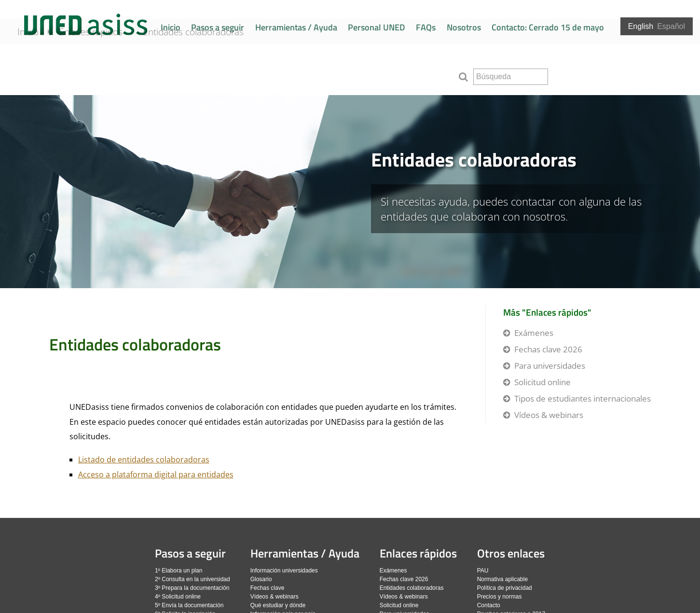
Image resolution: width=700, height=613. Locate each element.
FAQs (426, 27)
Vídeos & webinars (549, 415)
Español (671, 26)
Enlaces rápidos (104, 73)
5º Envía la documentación (189, 605)
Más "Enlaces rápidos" (547, 312)
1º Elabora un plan (178, 571)
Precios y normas (500, 597)
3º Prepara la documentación (192, 588)
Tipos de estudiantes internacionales (583, 398)
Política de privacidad (505, 588)
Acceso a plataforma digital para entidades (156, 474)
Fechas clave (268, 588)
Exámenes (534, 333)
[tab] (350, 192)
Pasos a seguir (218, 27)
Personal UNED (377, 27)
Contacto (489, 605)
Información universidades (284, 571)
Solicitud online (542, 382)
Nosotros (464, 27)
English (641, 26)
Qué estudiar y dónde (278, 605)
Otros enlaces (511, 553)
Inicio (171, 27)
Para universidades (550, 366)
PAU (483, 571)
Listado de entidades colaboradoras (144, 460)
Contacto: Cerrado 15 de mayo (548, 27)
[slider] (350, 192)
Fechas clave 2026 (548, 349)
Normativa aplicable (502, 579)
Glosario (261, 579)
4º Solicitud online (178, 597)
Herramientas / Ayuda (296, 27)
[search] (511, 77)
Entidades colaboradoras (206, 73)
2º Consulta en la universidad (192, 579)
